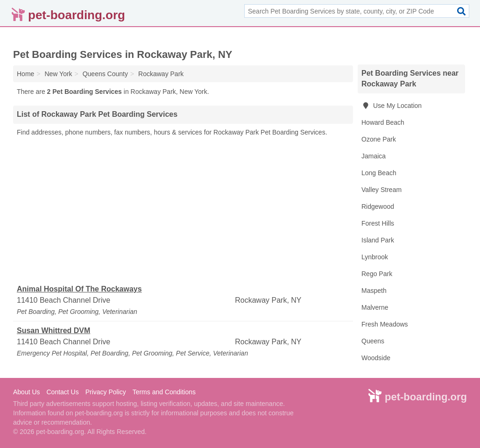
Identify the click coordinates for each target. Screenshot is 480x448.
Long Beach (379, 173)
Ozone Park (379, 139)
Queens (373, 341)
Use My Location (392, 106)
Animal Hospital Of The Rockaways (79, 289)
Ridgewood (378, 206)
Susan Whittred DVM (53, 331)
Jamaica (374, 156)
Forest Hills (378, 223)
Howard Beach (383, 122)
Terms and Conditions (164, 392)
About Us (27, 392)
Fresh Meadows (385, 324)
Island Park (378, 240)
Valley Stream (381, 190)
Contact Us (62, 392)
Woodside (376, 358)
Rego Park (377, 274)
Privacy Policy (106, 392)
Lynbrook (375, 257)
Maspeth (374, 291)
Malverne (375, 307)
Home (25, 74)
